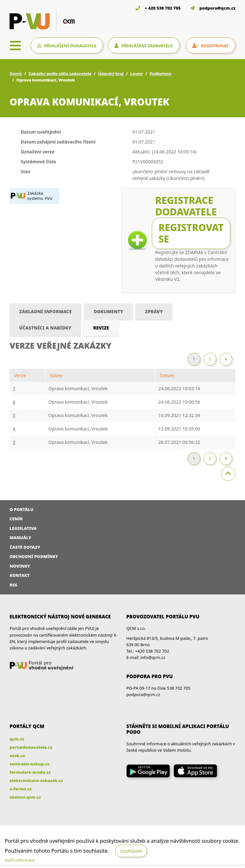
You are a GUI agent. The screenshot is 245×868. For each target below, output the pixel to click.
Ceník (16, 519)
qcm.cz (17, 739)
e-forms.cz (21, 789)
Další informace (20, 860)
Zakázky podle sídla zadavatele (60, 74)
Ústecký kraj (111, 74)
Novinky (20, 566)
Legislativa (23, 528)
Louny (136, 74)
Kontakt (20, 575)
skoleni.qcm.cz (25, 797)
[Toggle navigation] (15, 45)
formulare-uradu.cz (30, 772)
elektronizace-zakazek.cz (36, 780)
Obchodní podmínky (34, 556)
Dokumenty (108, 311)
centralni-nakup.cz (30, 764)
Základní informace (45, 311)
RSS (13, 585)
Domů (16, 74)
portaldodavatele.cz (31, 747)
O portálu (22, 509)
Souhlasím (131, 851)
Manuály (20, 538)
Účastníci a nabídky (45, 328)
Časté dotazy (25, 547)
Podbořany (161, 74)
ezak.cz (17, 756)
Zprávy (154, 311)
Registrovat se (191, 233)
